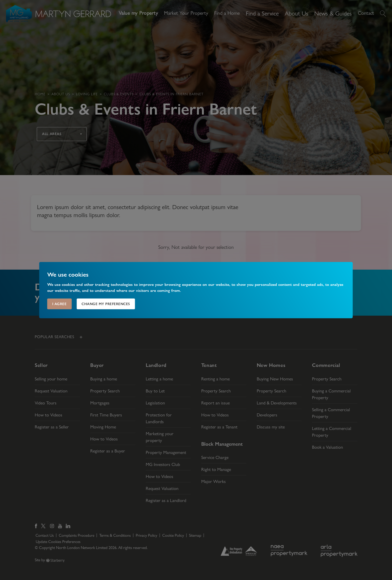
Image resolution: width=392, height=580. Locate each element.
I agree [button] (59, 304)
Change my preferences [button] (106, 304)
